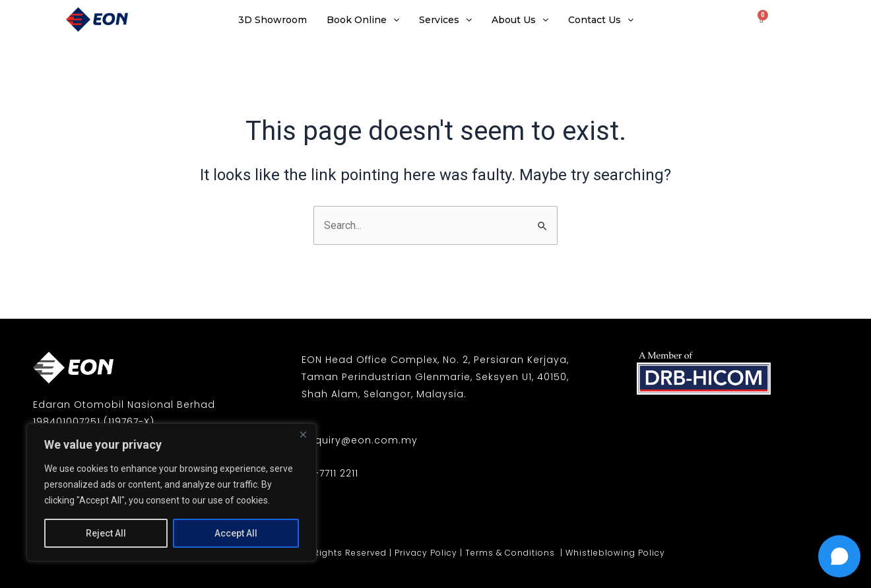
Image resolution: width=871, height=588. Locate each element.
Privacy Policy (426, 553)
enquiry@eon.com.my (360, 440)
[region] (172, 492)
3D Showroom (273, 20)
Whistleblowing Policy (615, 553)
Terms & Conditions (511, 553)
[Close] (303, 434)
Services (445, 20)
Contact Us (601, 20)
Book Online (363, 20)
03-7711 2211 (330, 473)
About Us (520, 20)
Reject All (106, 533)
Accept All (236, 533)
